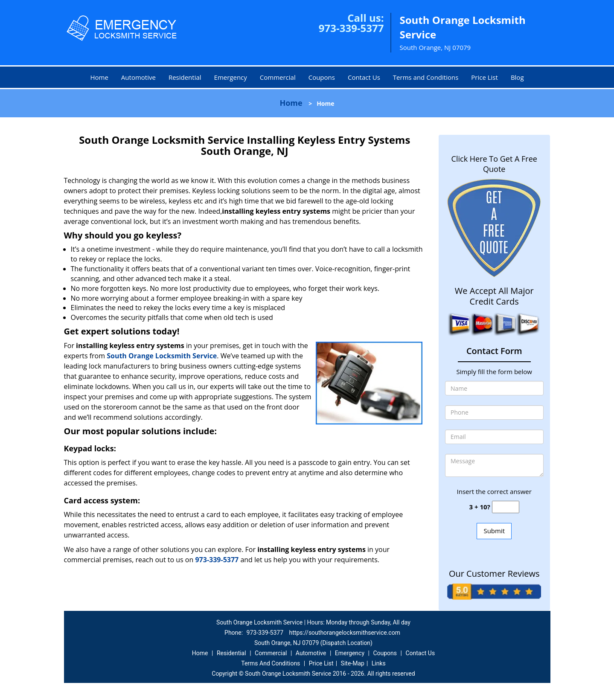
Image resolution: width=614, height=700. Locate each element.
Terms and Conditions (426, 77)
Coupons (322, 77)
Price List (485, 77)
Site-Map (353, 663)
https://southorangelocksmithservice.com (345, 633)
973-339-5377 (351, 28)
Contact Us (364, 77)
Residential (185, 77)
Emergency (231, 77)
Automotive (138, 77)
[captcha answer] (506, 507)
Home (99, 77)
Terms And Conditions (271, 663)
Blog (517, 77)
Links (379, 663)
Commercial (278, 77)
